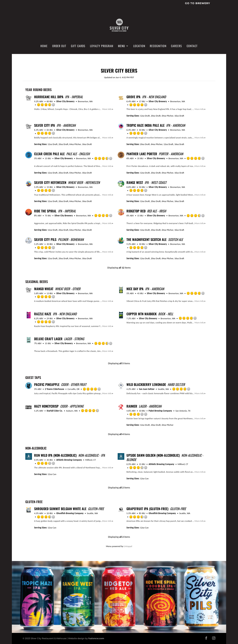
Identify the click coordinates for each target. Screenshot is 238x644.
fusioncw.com (96, 638)
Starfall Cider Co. (55, 411)
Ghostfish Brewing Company (70, 513)
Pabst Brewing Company (160, 411)
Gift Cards (78, 46)
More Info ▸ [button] (108, 109)
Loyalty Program (102, 46)
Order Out (59, 46)
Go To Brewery (197, 3)
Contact (192, 46)
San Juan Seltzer (147, 389)
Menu (122, 46)
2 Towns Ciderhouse (55, 389)
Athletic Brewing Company (69, 460)
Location (139, 46)
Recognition (158, 46)
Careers (176, 46)
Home (44, 46)
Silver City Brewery (65, 101)
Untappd (128, 546)
